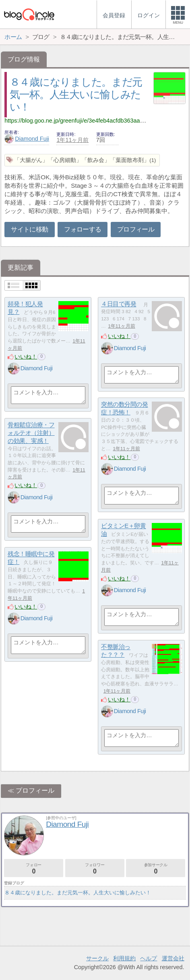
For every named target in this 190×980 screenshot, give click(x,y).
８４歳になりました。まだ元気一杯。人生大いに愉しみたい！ (76, 94)
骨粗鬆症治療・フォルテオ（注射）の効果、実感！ (31, 433)
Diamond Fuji (27, 139)
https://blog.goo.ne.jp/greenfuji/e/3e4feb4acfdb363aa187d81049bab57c (96, 121)
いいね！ (26, 357)
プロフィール (136, 229)
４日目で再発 (119, 304)
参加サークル (156, 868)
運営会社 (173, 958)
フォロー (34, 868)
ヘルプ (149, 958)
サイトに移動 (29, 229)
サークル (97, 958)
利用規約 (124, 958)
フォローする (83, 229)
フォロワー (95, 868)
